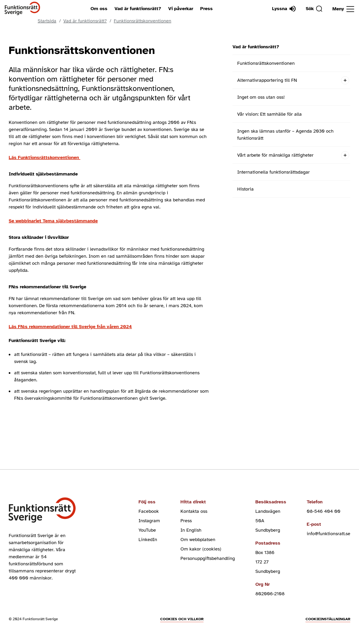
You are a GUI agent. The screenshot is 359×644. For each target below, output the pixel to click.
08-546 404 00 (324, 511)
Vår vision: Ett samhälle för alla (269, 114)
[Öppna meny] (343, 9)
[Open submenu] (345, 80)
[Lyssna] (284, 9)
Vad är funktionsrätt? (138, 9)
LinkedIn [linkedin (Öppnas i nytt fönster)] (148, 540)
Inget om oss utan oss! (261, 97)
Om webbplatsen (198, 540)
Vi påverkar (181, 9)
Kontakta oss (194, 511)
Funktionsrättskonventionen (266, 63)
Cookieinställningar (328, 619)
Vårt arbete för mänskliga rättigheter (275, 155)
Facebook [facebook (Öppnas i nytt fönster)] (149, 511)
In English (191, 530)
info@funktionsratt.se (328, 534)
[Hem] (22, 9)
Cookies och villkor (182, 619)
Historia (245, 189)
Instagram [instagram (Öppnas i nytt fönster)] (149, 521)
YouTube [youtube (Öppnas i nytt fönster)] (147, 530)
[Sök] (314, 9)
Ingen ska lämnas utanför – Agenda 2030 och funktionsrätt (285, 135)
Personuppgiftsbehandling (208, 558)
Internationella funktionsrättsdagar (273, 172)
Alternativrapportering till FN (267, 80)
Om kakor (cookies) (201, 549)
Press (206, 9)
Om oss (99, 9)
